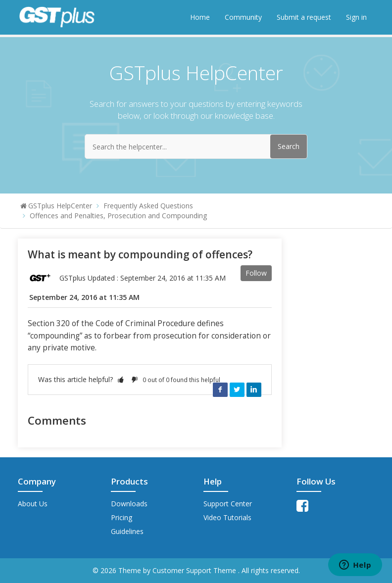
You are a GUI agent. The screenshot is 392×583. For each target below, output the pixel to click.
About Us (33, 504)
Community (243, 17)
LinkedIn (254, 389)
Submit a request (304, 17)
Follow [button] (256, 273)
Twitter (237, 389)
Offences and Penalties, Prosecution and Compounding (118, 216)
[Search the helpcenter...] (196, 146)
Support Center (228, 504)
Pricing (122, 517)
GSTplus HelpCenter (60, 206)
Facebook (220, 389)
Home (200, 17)
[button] (121, 379)
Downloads (129, 504)
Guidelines (127, 531)
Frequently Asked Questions (148, 206)
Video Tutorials (227, 517)
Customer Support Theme (195, 570)
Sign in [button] (356, 17)
